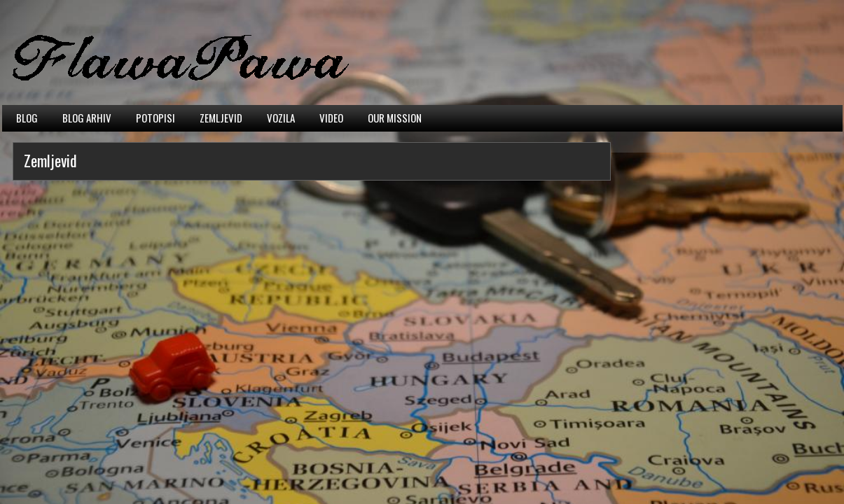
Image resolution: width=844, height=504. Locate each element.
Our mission (395, 118)
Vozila (281, 118)
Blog (27, 118)
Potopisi (155, 118)
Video (331, 118)
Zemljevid (221, 118)
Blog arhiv (87, 118)
